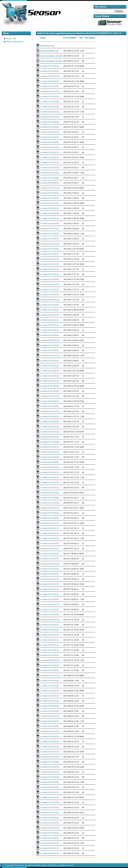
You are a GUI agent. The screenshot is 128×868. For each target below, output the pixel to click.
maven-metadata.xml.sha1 (51, 61)
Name (43, 38)
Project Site (11, 38)
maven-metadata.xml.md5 (51, 56)
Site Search (100, 7)
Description (90, 38)
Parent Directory (47, 46)
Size (81, 38)
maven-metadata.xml (49, 51)
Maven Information (15, 42)
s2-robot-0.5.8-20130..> (50, 66)
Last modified (69, 38)
